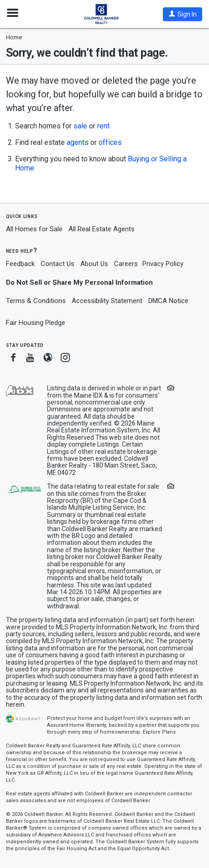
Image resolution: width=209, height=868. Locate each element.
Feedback (20, 264)
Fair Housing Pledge (36, 323)
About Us (94, 264)
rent (103, 126)
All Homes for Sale (34, 229)
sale (80, 126)
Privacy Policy (163, 264)
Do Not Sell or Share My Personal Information (79, 282)
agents (78, 142)
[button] (183, 14)
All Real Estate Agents (102, 229)
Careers (126, 264)
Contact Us (57, 264)
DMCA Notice (168, 301)
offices (110, 142)
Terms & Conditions (36, 301)
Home (14, 37)
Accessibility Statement (107, 301)
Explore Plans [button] (159, 732)
